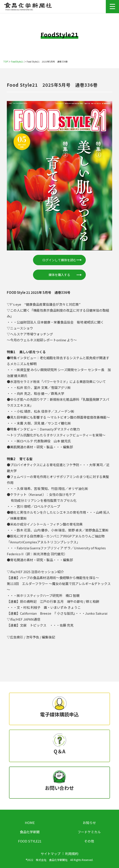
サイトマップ (51, 854)
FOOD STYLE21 (30, 841)
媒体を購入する (59, 275)
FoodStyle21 (17, 62)
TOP (6, 62)
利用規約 (72, 854)
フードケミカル (89, 832)
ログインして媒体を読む (59, 260)
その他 (89, 841)
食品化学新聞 (30, 832)
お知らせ (89, 823)
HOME (30, 823)
